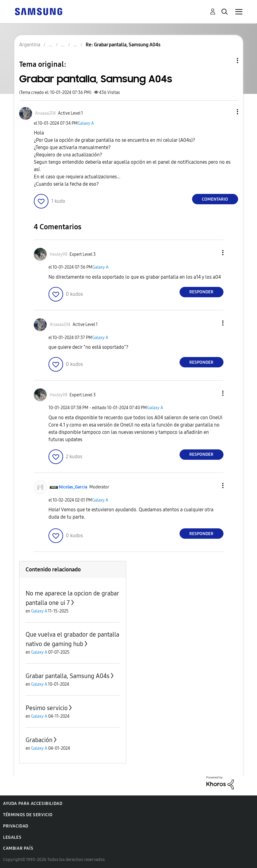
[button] (227, 112)
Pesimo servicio (47, 708)
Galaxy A (86, 123)
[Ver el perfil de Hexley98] (59, 254)
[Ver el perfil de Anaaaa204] (45, 113)
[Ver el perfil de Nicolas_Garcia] (73, 487)
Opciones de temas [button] (227, 61)
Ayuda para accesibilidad (33, 804)
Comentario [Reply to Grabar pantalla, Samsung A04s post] (215, 199)
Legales (12, 837)
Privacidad (16, 826)
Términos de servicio (28, 815)
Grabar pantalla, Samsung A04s (68, 676)
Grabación (39, 740)
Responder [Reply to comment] (201, 292)
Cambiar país (18, 848)
